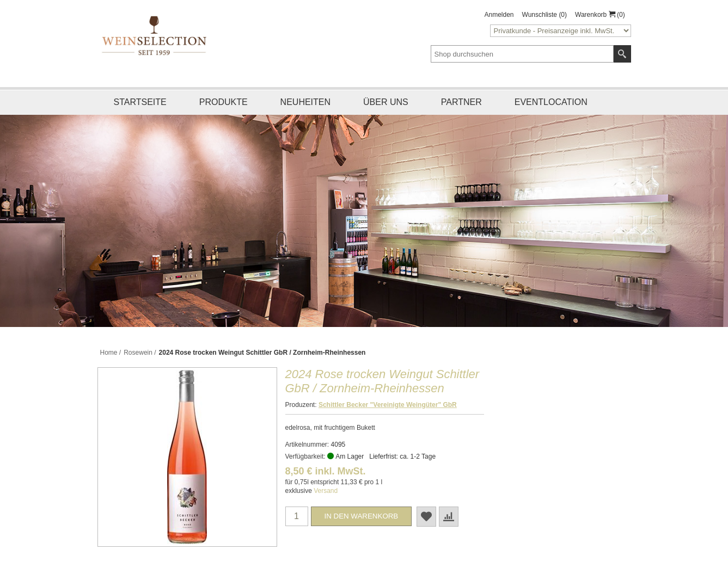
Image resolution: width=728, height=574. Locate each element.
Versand (326, 491)
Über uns (386, 102)
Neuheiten (305, 102)
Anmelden (499, 15)
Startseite (140, 102)
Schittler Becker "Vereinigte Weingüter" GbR (388, 405)
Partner (461, 102)
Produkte (224, 102)
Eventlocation (551, 102)
